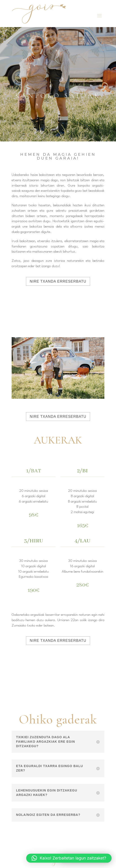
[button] (69, 858)
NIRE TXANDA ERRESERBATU (58, 281)
